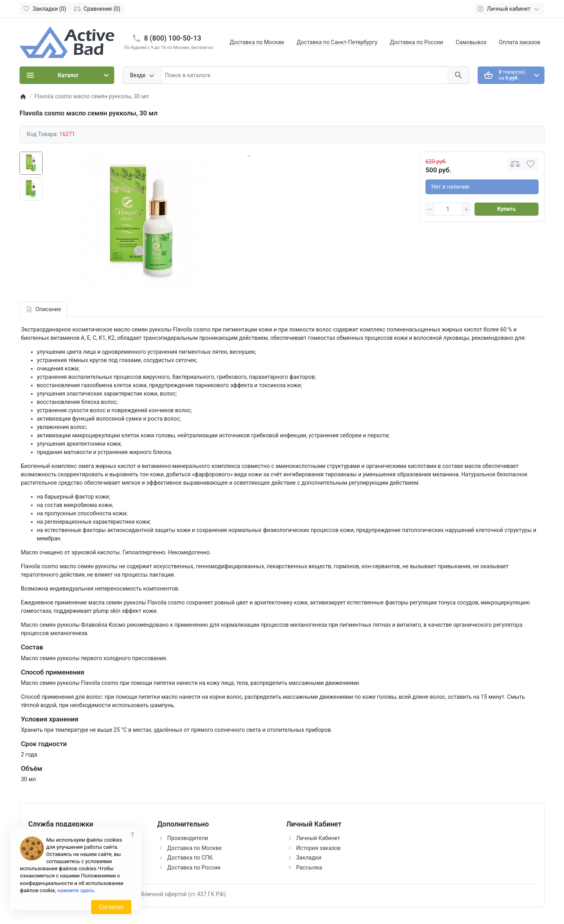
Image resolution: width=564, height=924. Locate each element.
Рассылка (309, 867)
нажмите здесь (76, 890)
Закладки (309, 858)
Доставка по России (417, 42)
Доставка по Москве (257, 42)
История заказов (318, 848)
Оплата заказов (519, 42)
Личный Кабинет (318, 838)
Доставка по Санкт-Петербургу (337, 42)
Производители (188, 838)
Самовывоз (471, 42)
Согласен (111, 907)
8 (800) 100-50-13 (173, 38)
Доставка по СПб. (190, 858)
